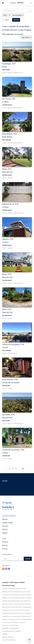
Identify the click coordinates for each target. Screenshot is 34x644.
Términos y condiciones (11, 628)
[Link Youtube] (3, 570)
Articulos (5, 542)
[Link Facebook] (9, 570)
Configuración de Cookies (11, 631)
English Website (8, 637)
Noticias (5, 545)
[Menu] (6, 3)
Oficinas (5, 529)
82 (23, 468)
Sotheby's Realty (8, 523)
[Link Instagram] (6, 570)
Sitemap (5, 634)
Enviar (28, 559)
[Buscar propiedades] (31, 3)
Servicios (5, 526)
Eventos (5, 549)
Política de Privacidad (10, 625)
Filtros (6, 20)
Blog (4, 539)
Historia (5, 519)
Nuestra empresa (9, 516)
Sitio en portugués (9, 640)
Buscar (16, 20)
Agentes (5, 533)
